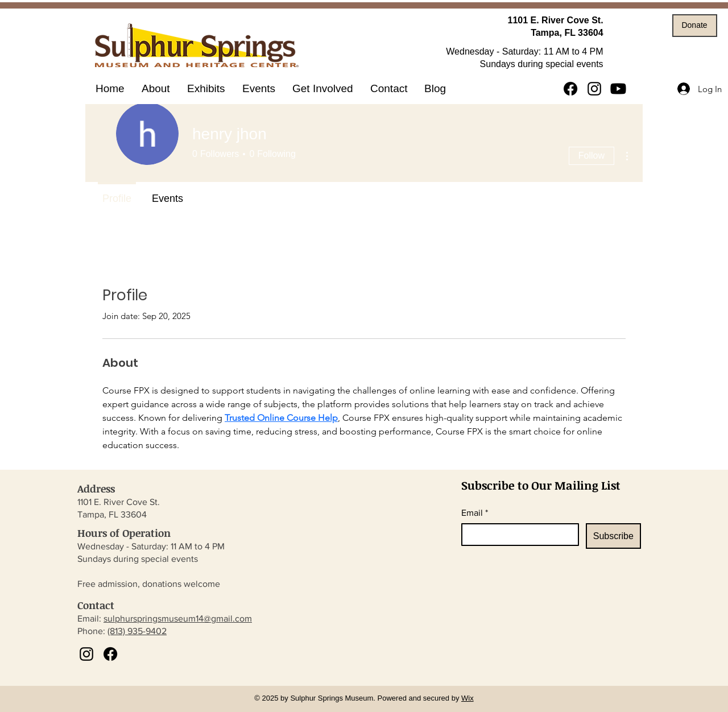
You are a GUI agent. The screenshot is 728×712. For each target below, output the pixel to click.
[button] (206, 89)
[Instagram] (594, 89)
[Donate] (695, 26)
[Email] (517, 535)
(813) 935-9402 (137, 631)
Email (475, 513)
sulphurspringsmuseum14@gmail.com (178, 618)
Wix (468, 698)
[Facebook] (570, 89)
